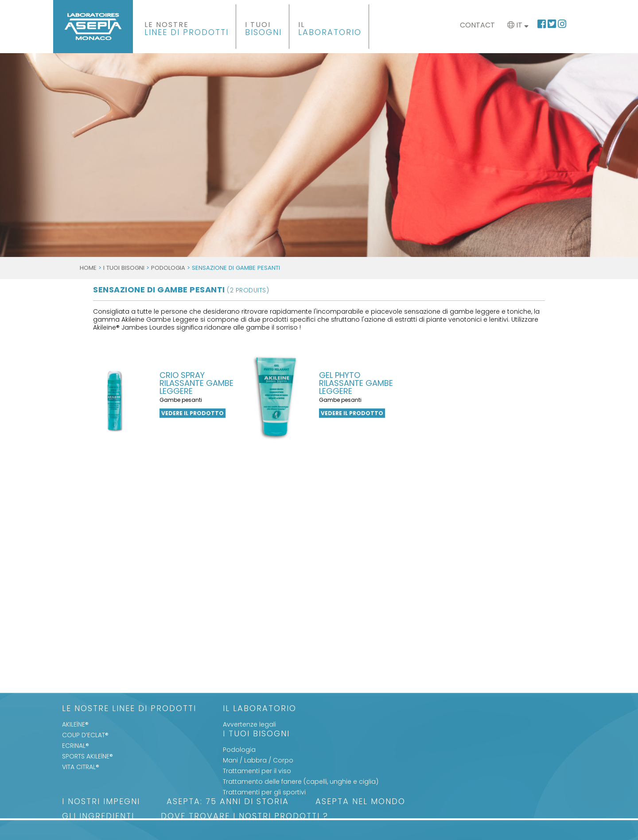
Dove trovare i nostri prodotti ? (245, 817)
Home (88, 268)
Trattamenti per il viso (257, 771)
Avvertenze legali (249, 724)
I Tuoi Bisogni (124, 268)
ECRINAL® (76, 746)
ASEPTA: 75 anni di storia (228, 802)
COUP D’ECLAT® (85, 735)
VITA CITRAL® (81, 767)
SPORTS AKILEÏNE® (88, 756)
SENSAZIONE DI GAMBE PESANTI (181, 290)
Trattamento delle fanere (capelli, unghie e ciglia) (301, 782)
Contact (477, 25)
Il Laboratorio (260, 709)
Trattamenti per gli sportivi (264, 792)
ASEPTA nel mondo (360, 802)
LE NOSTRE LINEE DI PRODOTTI (129, 709)
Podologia (168, 268)
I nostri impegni (101, 802)
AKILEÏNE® (75, 724)
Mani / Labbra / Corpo (258, 760)
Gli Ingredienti (98, 817)
